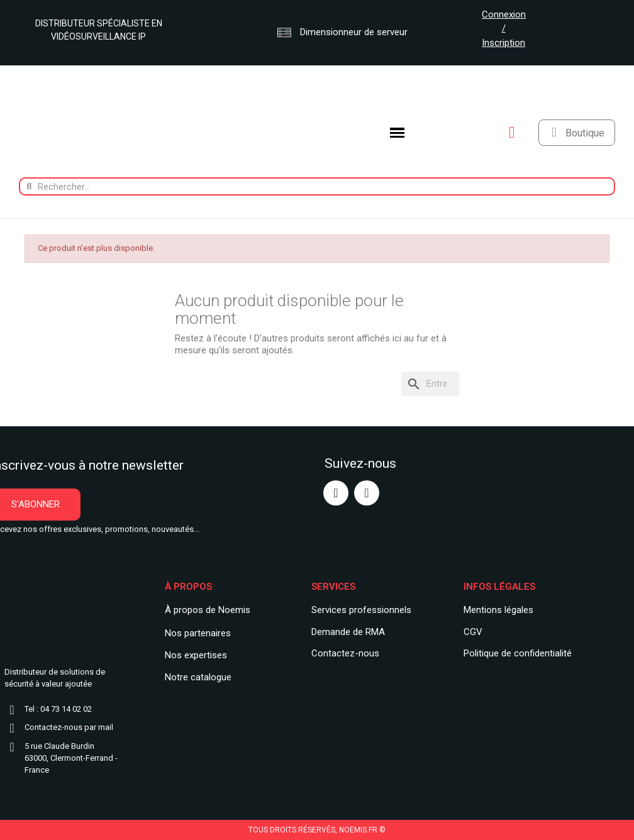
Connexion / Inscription (504, 29)
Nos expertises (196, 655)
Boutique (585, 133)
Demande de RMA (348, 632)
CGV (473, 632)
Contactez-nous (345, 653)
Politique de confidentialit (515, 653)
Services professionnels (361, 610)
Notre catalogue (198, 677)
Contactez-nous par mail (69, 727)
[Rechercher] (430, 384)
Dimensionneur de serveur (342, 32)
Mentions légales (498, 610)
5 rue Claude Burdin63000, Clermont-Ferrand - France (71, 758)
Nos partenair (193, 633)
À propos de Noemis (208, 610)
